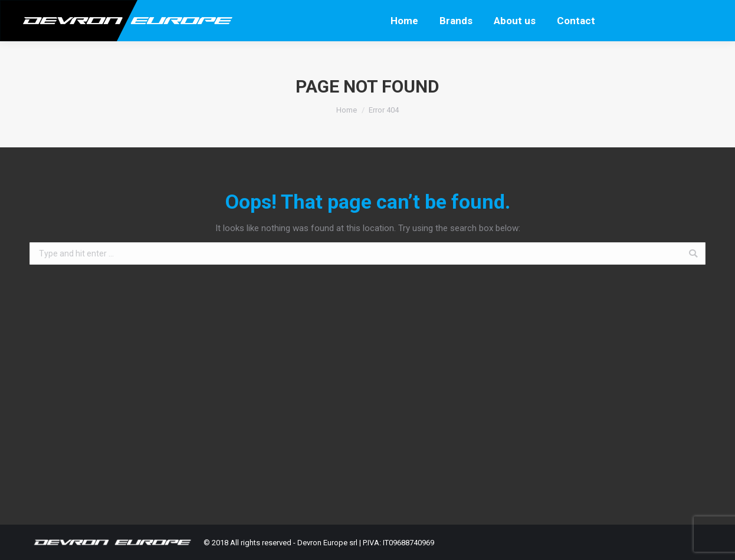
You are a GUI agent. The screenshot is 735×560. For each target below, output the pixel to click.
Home (347, 110)
